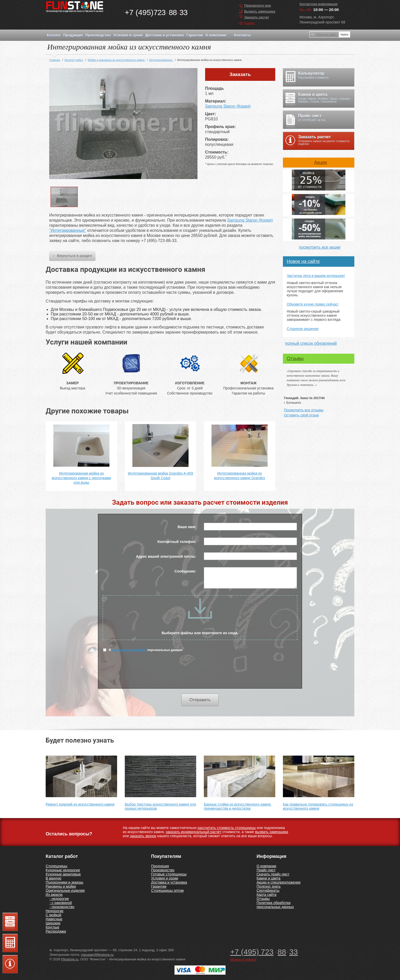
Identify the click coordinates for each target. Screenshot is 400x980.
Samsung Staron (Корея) (228, 106)
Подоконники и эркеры (64, 882)
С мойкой (53, 915)
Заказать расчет (257, 17)
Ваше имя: (187, 527)
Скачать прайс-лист (273, 874)
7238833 (156, 12)
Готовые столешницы (169, 874)
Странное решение (303, 329)
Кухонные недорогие (63, 870)
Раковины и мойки (61, 886)
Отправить (200, 700)
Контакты (242, 35)
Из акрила (54, 895)
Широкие (53, 923)
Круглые (53, 927)
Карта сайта (267, 895)
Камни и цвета (268, 878)
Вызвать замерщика (260, 11)
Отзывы (295, 359)
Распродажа (56, 931)
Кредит (250, 23)
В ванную (53, 878)
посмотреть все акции (320, 247)
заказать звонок (143, 836)
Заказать (240, 74)
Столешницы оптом (167, 890)
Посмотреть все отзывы (304, 410)
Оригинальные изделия (65, 890)
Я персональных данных (143, 650)
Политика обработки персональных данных (275, 905)
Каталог (54, 35)
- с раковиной (61, 903)
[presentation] (200, 673)
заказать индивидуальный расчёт (194, 832)
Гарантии (194, 35)
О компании (216, 35)
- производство (62, 907)
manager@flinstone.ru (97, 955)
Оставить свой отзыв (301, 415)
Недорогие (55, 911)
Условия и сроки (128, 35)
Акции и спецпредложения (279, 882)
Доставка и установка (164, 35)
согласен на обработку (129, 650)
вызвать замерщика (272, 832)
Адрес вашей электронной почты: (166, 556)
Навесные (54, 919)
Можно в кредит (243, 960)
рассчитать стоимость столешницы (227, 828)
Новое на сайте (303, 261)
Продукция (73, 35)
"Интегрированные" (68, 230)
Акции (320, 162)
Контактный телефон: (177, 542)
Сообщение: (185, 571)
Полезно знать (269, 886)
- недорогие (59, 899)
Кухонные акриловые (63, 874)
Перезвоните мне (258, 5)
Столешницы (57, 866)
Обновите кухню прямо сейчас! (313, 304)
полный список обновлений (311, 343)
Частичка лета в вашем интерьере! (316, 276)
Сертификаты (268, 890)
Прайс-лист (266, 870)
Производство (98, 35)
